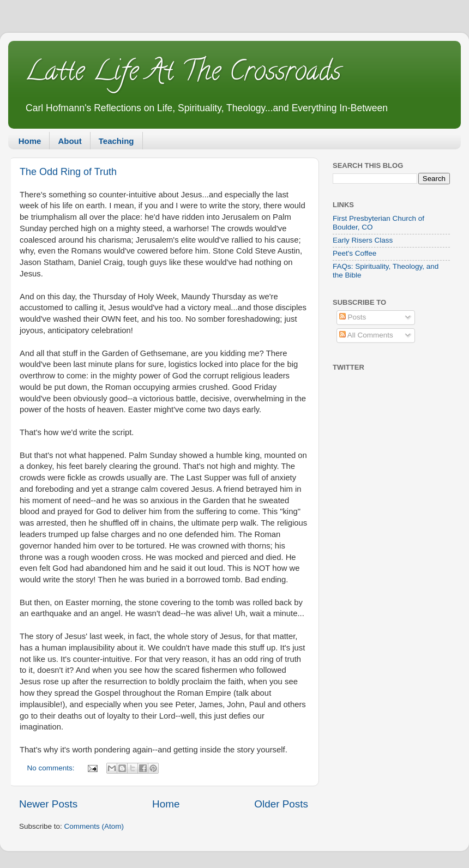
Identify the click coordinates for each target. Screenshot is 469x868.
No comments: (52, 768)
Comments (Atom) (94, 826)
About (70, 141)
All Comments (366, 335)
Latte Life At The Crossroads (183, 74)
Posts (353, 317)
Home (30, 141)
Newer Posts (48, 804)
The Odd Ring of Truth (68, 172)
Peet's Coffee (354, 253)
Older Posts (281, 804)
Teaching (116, 141)
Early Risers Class (363, 240)
